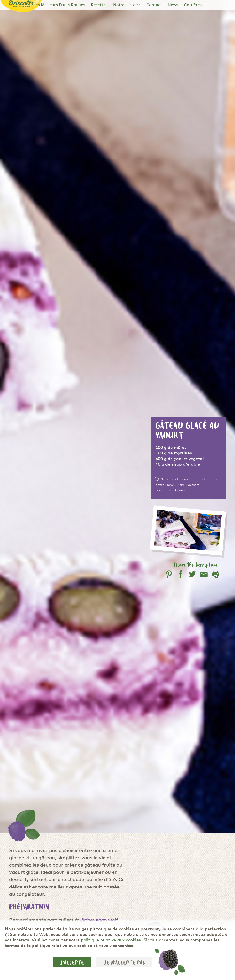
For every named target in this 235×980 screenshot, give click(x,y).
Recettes (99, 5)
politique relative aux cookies (111, 940)
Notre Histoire (127, 5)
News (173, 5)
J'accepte (72, 963)
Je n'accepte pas (124, 963)
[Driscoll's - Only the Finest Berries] (21, 4)
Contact (154, 5)
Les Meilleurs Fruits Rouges (59, 5)
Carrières (193, 5)
